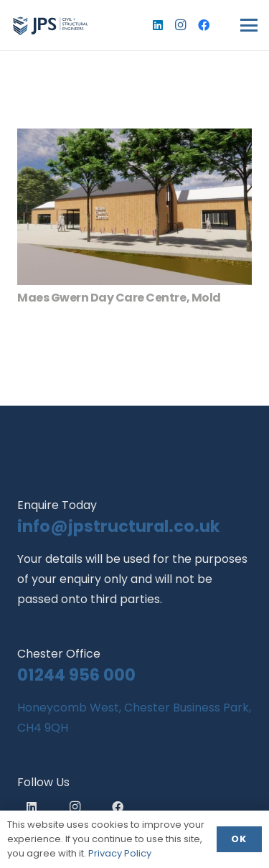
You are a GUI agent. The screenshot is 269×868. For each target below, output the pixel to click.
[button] (249, 25)
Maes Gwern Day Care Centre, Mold (119, 298)
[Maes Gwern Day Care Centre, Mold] (134, 207)
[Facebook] (204, 25)
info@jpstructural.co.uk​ (119, 526)
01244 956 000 (76, 675)
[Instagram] (181, 25)
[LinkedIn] (158, 25)
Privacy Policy (120, 853)
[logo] (50, 25)
